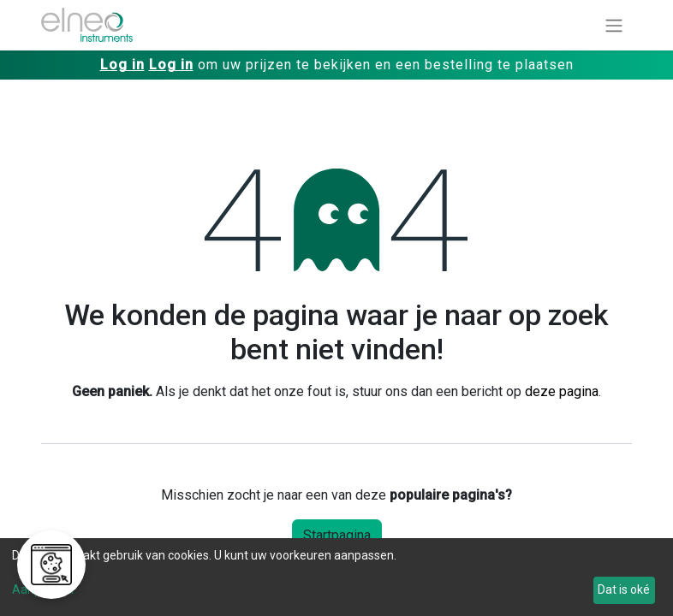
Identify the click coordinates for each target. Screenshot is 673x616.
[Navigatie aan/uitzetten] (614, 25)
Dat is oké (624, 589)
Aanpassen (43, 589)
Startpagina (337, 535)
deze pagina (562, 391)
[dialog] (336, 577)
